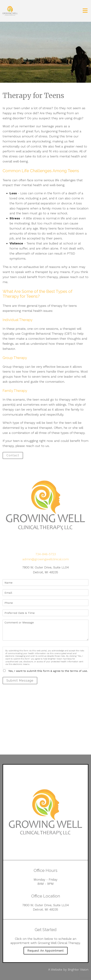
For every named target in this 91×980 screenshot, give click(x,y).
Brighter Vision (78, 969)
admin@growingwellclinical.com (46, 559)
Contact (13, 455)
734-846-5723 (46, 554)
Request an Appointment (46, 951)
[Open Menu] (85, 11)
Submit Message (20, 680)
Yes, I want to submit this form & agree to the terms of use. (48, 671)
